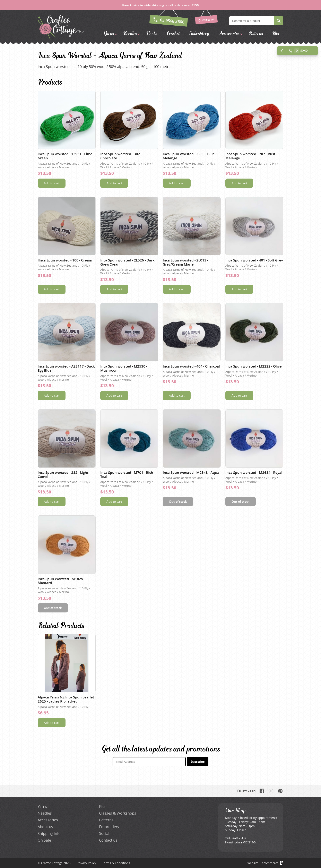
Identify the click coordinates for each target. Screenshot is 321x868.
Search (279, 21)
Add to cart (52, 183)
